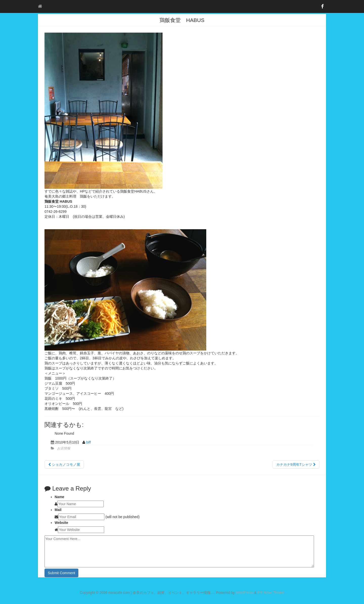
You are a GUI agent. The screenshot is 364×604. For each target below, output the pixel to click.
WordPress (245, 593)
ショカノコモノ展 (64, 464)
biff (88, 442)
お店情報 (64, 448)
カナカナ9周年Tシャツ (296, 464)
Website (61, 523)
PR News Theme (271, 593)
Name (59, 497)
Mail (58, 510)
